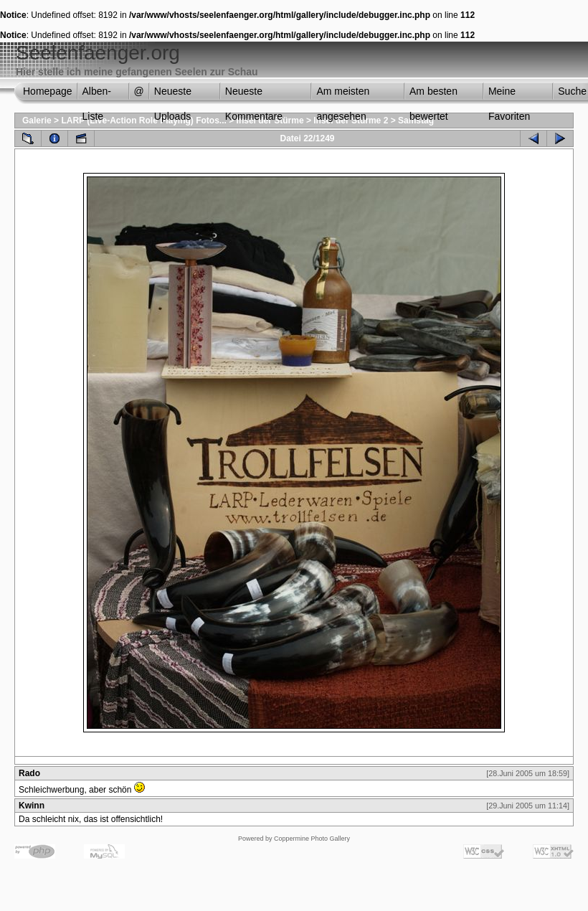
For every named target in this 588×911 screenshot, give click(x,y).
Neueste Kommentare (254, 95)
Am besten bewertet (433, 95)
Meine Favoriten (509, 95)
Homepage (48, 91)
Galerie (37, 121)
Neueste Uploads (173, 95)
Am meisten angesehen (343, 95)
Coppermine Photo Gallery (312, 839)
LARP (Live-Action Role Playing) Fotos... (143, 121)
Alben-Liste (97, 95)
